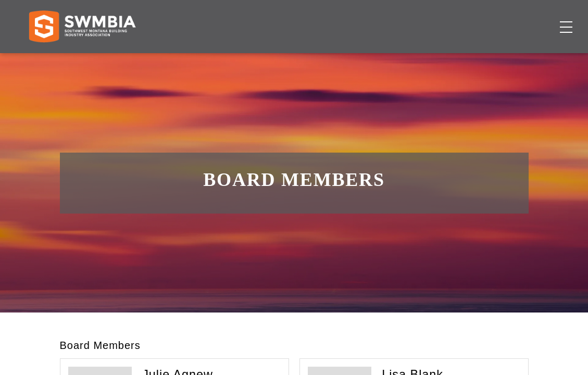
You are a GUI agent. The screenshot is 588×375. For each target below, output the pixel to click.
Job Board (361, 61)
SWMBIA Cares (534, 18)
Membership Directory (281, 61)
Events (408, 61)
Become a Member (516, 61)
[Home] (82, 61)
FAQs (486, 18)
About (446, 61)
